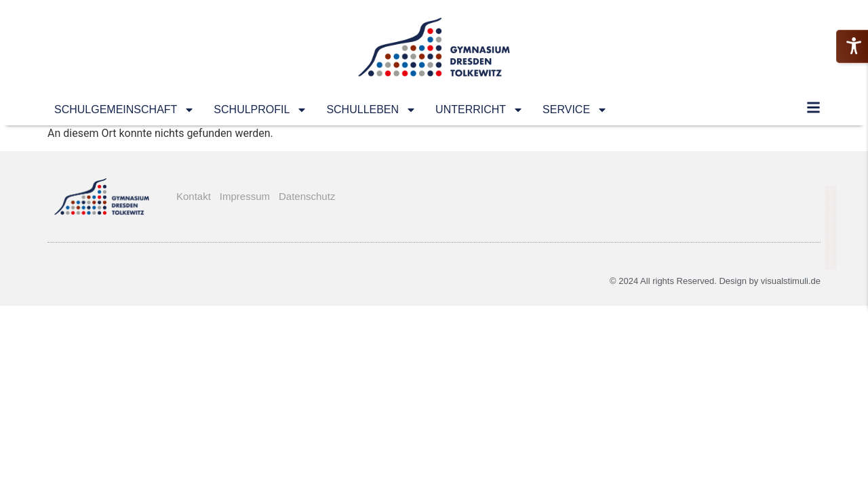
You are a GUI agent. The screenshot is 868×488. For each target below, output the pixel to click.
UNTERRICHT (479, 110)
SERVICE (575, 110)
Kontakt (194, 196)
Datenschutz (307, 196)
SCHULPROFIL (260, 110)
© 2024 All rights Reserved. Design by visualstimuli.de (715, 281)
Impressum (245, 196)
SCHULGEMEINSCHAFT (124, 110)
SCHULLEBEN (371, 110)
